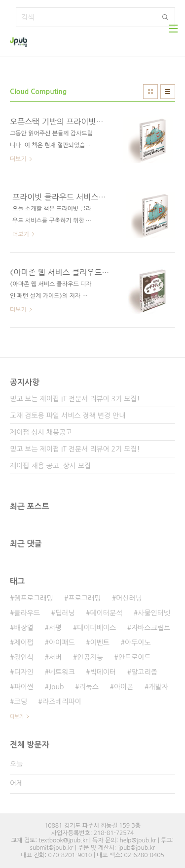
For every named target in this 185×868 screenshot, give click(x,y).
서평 (55, 628)
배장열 (23, 628)
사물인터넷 (154, 613)
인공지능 (90, 657)
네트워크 (62, 672)
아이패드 (62, 643)
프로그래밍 (84, 598)
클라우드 (27, 613)
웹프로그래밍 (33, 598)
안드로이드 (135, 657)
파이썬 (23, 687)
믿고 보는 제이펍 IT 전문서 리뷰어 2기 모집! (75, 449)
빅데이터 (103, 672)
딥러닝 (65, 613)
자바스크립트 (151, 628)
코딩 (20, 702)
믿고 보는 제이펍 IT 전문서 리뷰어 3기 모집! (75, 399)
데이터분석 (107, 613)
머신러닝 (129, 598)
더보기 (17, 716)
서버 (55, 657)
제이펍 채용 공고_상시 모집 (50, 466)
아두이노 (138, 643)
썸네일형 (150, 92)
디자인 (23, 672)
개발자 (158, 687)
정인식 (23, 657)
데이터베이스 (96, 628)
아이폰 (124, 687)
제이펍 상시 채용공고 (41, 432)
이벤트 (100, 643)
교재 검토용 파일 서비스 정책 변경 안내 (68, 416)
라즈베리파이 (62, 702)
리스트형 (168, 92)
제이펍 (23, 643)
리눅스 (89, 687)
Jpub (56, 687)
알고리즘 (144, 672)
